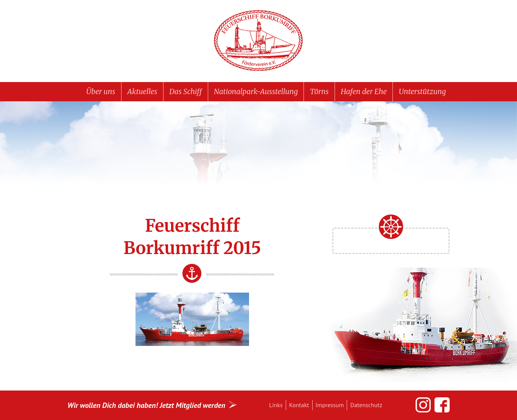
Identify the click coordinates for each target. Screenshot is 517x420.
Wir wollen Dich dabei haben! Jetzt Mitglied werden (146, 405)
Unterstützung (422, 91)
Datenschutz (366, 405)
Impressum (330, 405)
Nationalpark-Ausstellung (256, 91)
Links (276, 405)
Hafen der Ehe (364, 91)
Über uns (101, 91)
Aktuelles (142, 91)
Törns (319, 91)
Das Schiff (185, 91)
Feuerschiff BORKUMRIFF (258, 41)
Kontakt (299, 405)
